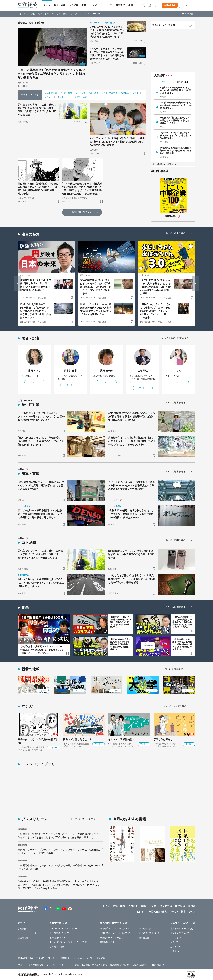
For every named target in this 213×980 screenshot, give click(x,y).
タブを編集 (189, 14)
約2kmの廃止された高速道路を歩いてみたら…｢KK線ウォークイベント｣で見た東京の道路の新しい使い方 (41, 583)
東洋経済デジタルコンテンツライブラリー (69, 942)
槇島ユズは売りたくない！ (77, 739)
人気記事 (74, 5)
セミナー (105, 5)
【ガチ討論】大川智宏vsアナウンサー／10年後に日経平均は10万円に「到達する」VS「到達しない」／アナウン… (41, 650)
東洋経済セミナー (108, 942)
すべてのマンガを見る (175, 706)
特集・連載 (60, 5)
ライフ (74, 14)
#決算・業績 (66, 93)
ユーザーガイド (178, 947)
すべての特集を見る (175, 233)
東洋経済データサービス (111, 938)
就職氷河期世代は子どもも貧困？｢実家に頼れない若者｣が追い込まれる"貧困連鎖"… (176, 150)
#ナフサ (49, 97)
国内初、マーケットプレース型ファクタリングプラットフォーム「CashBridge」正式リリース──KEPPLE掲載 (59, 851)
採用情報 (65, 958)
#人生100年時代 (110, 93)
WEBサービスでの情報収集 (31, 965)
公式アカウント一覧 (83, 958)
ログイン (187, 5)
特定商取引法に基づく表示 (94, 965)
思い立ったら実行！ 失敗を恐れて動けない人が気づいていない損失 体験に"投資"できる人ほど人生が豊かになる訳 (37, 110)
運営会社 (52, 958)
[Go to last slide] (18, 283)
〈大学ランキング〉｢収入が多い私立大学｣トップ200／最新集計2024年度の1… (175, 135)
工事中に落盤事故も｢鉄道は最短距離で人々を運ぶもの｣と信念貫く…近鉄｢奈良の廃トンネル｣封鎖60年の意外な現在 (51, 74)
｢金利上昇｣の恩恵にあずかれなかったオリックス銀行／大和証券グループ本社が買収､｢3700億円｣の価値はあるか (131, 514)
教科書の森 (144, 938)
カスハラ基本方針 (140, 965)
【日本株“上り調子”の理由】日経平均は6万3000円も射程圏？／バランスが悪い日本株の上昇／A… (120, 622)
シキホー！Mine (57, 947)
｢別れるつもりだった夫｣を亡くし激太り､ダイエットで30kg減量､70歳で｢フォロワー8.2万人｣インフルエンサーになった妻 (156, 311)
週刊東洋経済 (160, 171)
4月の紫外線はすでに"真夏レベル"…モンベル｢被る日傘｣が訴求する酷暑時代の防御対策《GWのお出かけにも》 (131, 417)
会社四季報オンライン (60, 933)
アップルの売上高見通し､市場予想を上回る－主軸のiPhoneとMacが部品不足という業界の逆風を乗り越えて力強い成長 (131, 485)
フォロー (34, 382)
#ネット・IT (62, 97)
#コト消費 (81, 93)
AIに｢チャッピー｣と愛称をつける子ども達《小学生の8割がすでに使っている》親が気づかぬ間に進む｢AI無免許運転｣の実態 (117, 142)
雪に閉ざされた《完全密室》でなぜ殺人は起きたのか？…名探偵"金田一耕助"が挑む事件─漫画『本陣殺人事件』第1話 (38, 189)
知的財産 (75, 965)
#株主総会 (94, 93)
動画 (84, 5)
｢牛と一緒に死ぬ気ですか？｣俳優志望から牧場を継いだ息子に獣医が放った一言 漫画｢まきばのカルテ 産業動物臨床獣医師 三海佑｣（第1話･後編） (82, 189)
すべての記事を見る (175, 403)
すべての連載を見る (175, 669)
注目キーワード (29, 95)
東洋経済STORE (57, 938)
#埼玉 (136, 93)
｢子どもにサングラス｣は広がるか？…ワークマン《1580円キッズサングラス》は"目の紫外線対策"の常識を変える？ (41, 417)
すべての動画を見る (175, 607)
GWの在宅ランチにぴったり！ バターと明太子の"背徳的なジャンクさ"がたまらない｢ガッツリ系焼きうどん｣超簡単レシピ (107, 32)
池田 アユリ (34, 371)
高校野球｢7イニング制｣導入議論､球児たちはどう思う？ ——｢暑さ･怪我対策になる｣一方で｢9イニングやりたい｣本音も (131, 441)
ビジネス (24, 14)
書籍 (131, 5)
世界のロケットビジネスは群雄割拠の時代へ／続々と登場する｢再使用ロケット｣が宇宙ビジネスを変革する (96, 309)
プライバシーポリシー (57, 965)
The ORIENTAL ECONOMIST (63, 928)
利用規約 (175, 951)
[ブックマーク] (86, 86)
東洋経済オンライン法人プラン (115, 928)
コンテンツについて (180, 933)
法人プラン (176, 942)
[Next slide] (195, 283)
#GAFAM (125, 93)
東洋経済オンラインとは (164, 25)
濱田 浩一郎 (106, 371)
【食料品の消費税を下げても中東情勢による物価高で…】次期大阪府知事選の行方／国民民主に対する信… (182, 622)
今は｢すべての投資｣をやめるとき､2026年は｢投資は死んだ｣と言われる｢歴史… (175, 90)
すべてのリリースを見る (83, 819)
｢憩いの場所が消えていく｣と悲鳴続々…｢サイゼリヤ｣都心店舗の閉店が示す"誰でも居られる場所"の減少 (41, 485)
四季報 (119, 5)
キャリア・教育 (60, 14)
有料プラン (176, 938)
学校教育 (22, 928)
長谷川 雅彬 (70, 371)
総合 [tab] (163, 82)
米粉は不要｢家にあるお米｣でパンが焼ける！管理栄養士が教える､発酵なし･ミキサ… (176, 120)
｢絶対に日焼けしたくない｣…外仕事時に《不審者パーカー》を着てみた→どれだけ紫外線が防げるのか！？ (40, 441)
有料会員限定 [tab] (183, 82)
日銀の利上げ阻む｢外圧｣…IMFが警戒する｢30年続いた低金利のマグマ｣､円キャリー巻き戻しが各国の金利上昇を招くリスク (36, 311)
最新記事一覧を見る (82, 212)
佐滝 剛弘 (143, 371)
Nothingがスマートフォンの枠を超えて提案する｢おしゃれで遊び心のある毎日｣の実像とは (131, 554)
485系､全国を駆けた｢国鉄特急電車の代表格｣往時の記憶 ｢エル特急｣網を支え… (176, 105)
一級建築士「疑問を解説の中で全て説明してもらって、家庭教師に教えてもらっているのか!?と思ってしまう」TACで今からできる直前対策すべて (58, 836)
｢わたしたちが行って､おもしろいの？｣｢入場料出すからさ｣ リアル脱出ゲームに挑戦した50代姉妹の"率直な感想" (131, 579)
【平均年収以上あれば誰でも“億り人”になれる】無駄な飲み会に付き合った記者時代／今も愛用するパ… (182, 644)
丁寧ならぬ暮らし (163, 739)
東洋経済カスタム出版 (149, 933)
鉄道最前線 (23, 938)
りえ (179, 371)
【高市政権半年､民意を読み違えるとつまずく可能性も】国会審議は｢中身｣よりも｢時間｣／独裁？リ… (120, 644)
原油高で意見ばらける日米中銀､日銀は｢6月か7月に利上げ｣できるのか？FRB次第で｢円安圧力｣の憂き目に (36, 285)
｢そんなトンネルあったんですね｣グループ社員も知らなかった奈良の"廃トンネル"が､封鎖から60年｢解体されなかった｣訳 (107, 54)
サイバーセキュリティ (28, 933)
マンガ (93, 5)
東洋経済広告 (145, 928)
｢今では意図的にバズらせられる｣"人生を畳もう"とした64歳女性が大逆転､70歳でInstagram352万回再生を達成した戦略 (156, 287)
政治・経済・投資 (40, 14)
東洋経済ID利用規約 (119, 965)
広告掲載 (101, 958)
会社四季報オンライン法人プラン (116, 933)
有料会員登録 (170, 5)
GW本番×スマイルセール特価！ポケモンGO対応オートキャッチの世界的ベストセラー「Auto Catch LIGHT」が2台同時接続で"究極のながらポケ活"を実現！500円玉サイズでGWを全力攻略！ (59, 885)
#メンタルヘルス (79, 97)
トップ (47, 5)
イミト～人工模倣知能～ (121, 739)
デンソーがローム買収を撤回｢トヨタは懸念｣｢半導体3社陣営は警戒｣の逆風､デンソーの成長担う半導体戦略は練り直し (41, 514)
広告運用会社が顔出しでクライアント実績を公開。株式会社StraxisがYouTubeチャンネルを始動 (59, 867)
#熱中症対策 (51, 93)
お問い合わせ (158, 965)
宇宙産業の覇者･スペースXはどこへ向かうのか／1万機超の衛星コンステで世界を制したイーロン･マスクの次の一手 (96, 287)
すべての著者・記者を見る (175, 338)
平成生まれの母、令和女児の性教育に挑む (38, 741)
